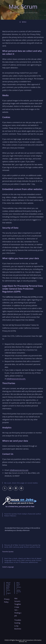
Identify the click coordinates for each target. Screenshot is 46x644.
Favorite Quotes (8, 552)
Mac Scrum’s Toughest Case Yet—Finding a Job (18, 607)
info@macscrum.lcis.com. (16, 379)
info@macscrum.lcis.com (19, 470)
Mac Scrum (23, 6)
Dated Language (8, 567)
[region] (23, 529)
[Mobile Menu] (23, 22)
